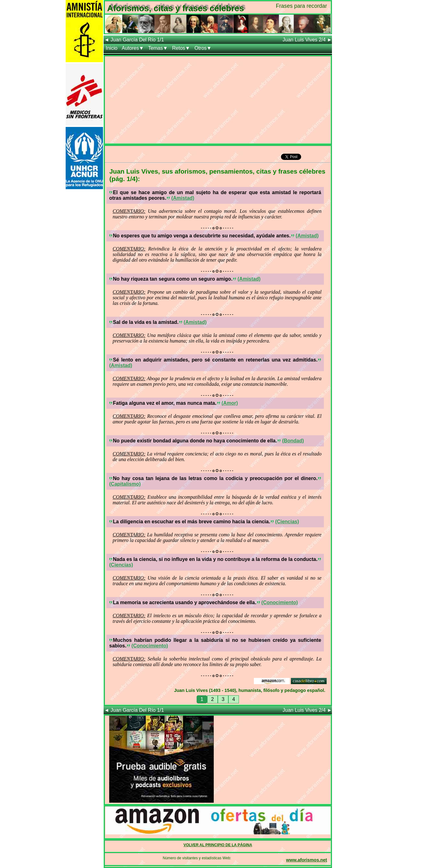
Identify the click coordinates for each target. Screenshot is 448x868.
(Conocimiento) (280, 602)
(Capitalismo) (125, 484)
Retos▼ (181, 48)
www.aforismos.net (307, 860)
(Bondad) (293, 441)
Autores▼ (133, 48)
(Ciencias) (287, 522)
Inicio (112, 48)
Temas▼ (158, 48)
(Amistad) (183, 198)
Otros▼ (203, 48)
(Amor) (230, 403)
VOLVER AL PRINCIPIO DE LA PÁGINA (218, 845)
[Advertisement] (218, 100)
